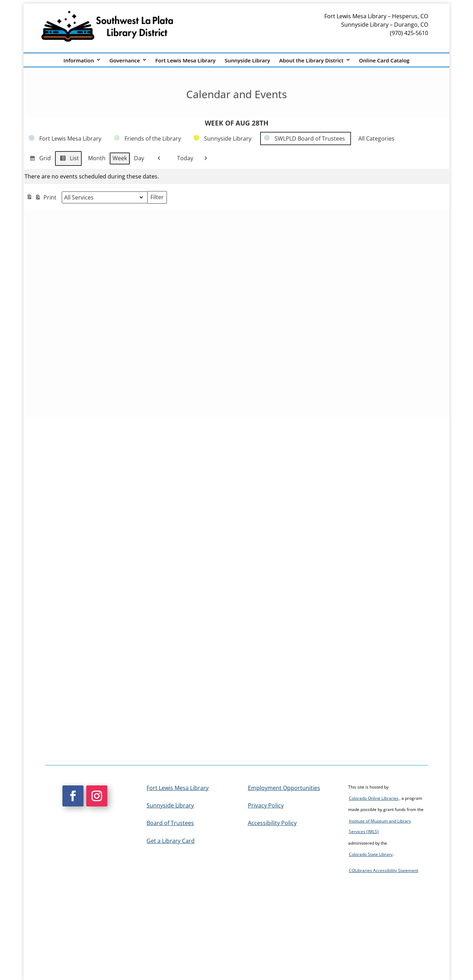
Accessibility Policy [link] (272, 823)
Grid (39, 159)
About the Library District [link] (311, 60)
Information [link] (79, 60)
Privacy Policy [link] (266, 805)
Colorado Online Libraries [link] (374, 798)
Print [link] (41, 198)
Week (120, 158)
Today (182, 158)
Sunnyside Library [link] (248, 60)
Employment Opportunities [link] (284, 788)
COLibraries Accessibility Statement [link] (384, 870)
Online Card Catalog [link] (384, 60)
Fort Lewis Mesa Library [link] (185, 60)
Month (97, 158)
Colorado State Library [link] (371, 854)
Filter (158, 198)
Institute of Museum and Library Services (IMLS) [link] (380, 826)
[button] (73, 796)
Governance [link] (125, 60)
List (68, 159)
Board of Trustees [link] (170, 823)
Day (139, 158)
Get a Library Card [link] (171, 841)
